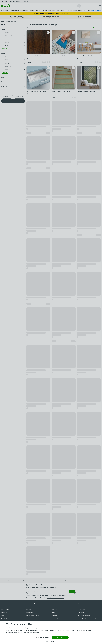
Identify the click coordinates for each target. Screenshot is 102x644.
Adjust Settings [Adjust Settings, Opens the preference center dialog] (51, 641)
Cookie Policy (26, 633)
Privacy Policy (36, 633)
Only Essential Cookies (42, 637)
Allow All (60, 637)
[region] (51, 632)
